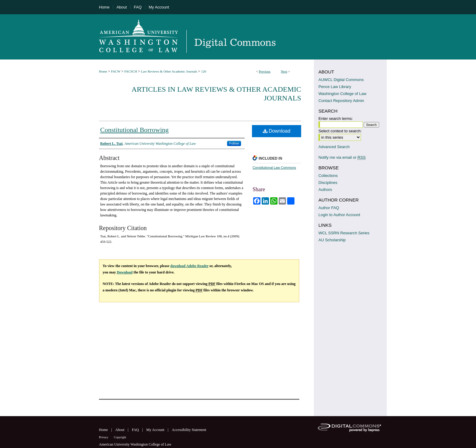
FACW (116, 71)
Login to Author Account (339, 215)
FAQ (136, 430)
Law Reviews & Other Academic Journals (169, 71)
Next (284, 71)
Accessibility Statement (189, 430)
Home (103, 71)
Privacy (104, 437)
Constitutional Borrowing (134, 130)
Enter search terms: (336, 119)
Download (277, 131)
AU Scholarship (332, 240)
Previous (265, 71)
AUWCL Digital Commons (341, 80)
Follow (234, 143)
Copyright (120, 437)
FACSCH (131, 71)
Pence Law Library (335, 87)
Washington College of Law (342, 94)
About (120, 430)
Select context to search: (340, 131)
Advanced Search (334, 147)
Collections (328, 176)
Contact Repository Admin (341, 101)
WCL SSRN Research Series (344, 233)
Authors (325, 190)
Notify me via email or (342, 157)
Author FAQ (329, 208)
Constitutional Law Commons (274, 168)
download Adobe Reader (189, 266)
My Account (156, 430)
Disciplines (328, 183)
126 (204, 71)
